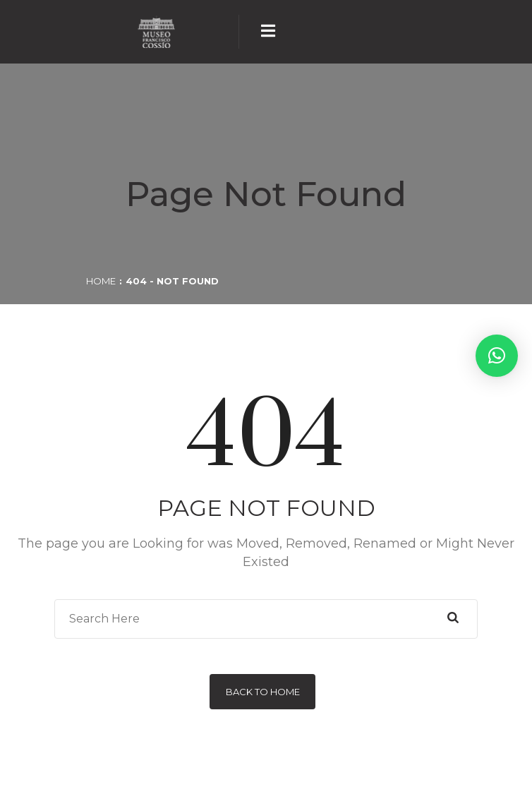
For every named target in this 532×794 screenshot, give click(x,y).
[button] (497, 356)
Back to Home (263, 692)
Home (101, 281)
